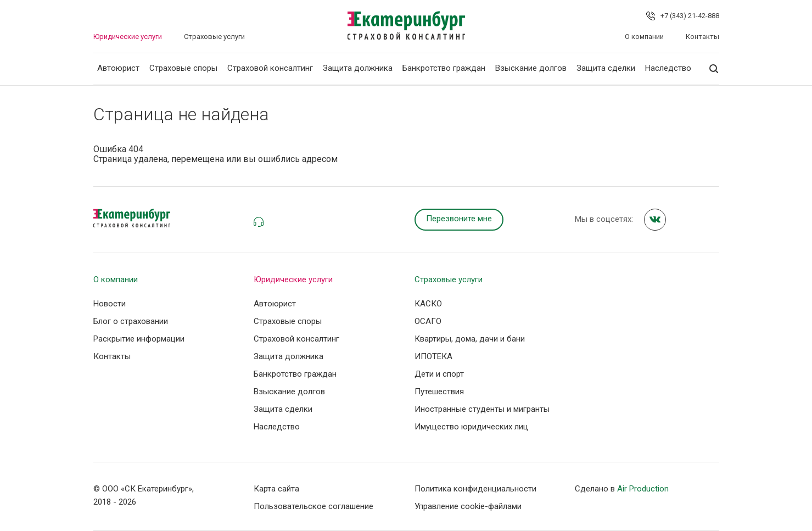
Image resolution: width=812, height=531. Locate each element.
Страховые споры (183, 68)
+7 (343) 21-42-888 (690, 16)
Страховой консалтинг (270, 68)
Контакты (702, 37)
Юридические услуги (128, 37)
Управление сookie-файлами (468, 506)
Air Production (643, 489)
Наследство (668, 68)
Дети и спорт (439, 374)
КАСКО (428, 304)
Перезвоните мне (459, 219)
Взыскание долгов (531, 68)
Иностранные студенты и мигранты (482, 409)
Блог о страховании (131, 321)
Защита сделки (606, 68)
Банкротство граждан (444, 68)
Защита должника (358, 68)
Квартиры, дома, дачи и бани (470, 339)
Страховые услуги (214, 37)
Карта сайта (276, 489)
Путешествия (439, 392)
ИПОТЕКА (433, 356)
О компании (644, 37)
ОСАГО (428, 321)
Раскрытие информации (139, 339)
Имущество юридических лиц (471, 427)
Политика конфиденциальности (475, 489)
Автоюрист (118, 68)
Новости (110, 304)
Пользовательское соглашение (313, 506)
